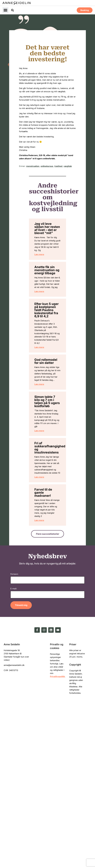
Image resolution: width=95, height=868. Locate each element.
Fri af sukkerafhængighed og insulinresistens (56, 577)
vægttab (68, 166)
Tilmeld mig (21, 769)
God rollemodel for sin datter (48, 442)
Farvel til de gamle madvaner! (48, 644)
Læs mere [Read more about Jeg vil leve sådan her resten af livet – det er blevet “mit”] (45, 278)
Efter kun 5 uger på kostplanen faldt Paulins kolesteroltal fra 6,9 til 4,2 (49, 364)
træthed (58, 166)
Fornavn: (14, 738)
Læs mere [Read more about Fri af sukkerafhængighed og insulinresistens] (45, 625)
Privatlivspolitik (57, 841)
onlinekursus (47, 166)
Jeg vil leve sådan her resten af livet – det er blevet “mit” (47, 236)
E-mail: (14, 752)
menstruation (33, 166)
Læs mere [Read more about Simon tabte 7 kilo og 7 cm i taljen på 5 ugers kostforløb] (45, 556)
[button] (5, 10)
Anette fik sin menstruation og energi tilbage (50, 300)
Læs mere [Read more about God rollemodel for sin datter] (45, 484)
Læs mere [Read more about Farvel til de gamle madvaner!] (45, 682)
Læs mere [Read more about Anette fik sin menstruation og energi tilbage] (45, 337)
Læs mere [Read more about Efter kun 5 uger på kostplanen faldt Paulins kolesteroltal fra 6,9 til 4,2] (45, 422)
